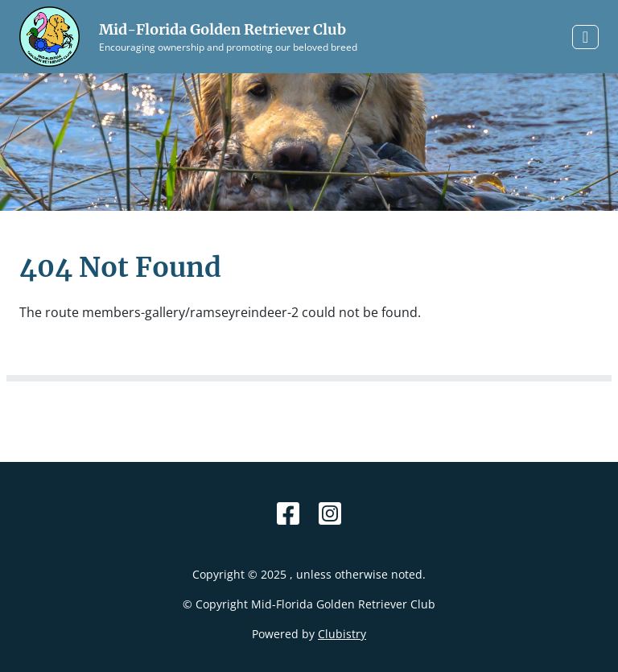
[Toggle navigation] (585, 37)
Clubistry (342, 634)
